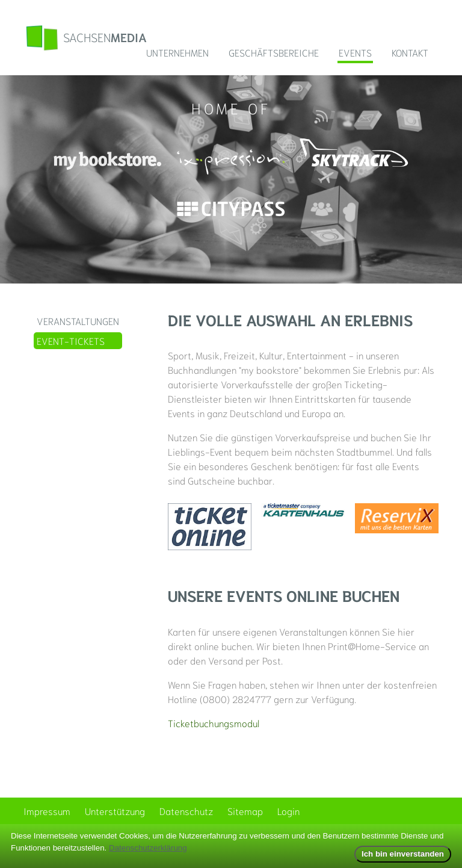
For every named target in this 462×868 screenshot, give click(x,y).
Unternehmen (177, 52)
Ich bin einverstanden (403, 854)
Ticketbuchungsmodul (214, 723)
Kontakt (410, 52)
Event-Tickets (71, 340)
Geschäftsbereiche (274, 52)
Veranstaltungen (78, 321)
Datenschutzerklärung (148, 848)
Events (355, 52)
